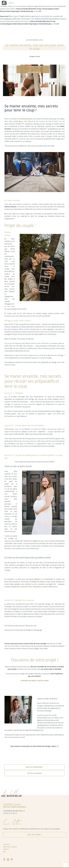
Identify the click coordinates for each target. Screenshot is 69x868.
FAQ (4, 852)
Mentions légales (10, 847)
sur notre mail (13, 646)
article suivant (34, 773)
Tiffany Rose (53, 587)
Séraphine (36, 587)
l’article (10, 416)
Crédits (6, 849)
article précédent (34, 767)
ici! (58, 746)
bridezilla (18, 407)
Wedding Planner (26, 119)
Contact (6, 844)
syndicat (10, 730)
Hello (46, 648)
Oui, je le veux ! (34, 835)
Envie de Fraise (26, 587)
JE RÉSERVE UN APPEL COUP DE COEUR (35, 681)
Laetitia (40, 715)
